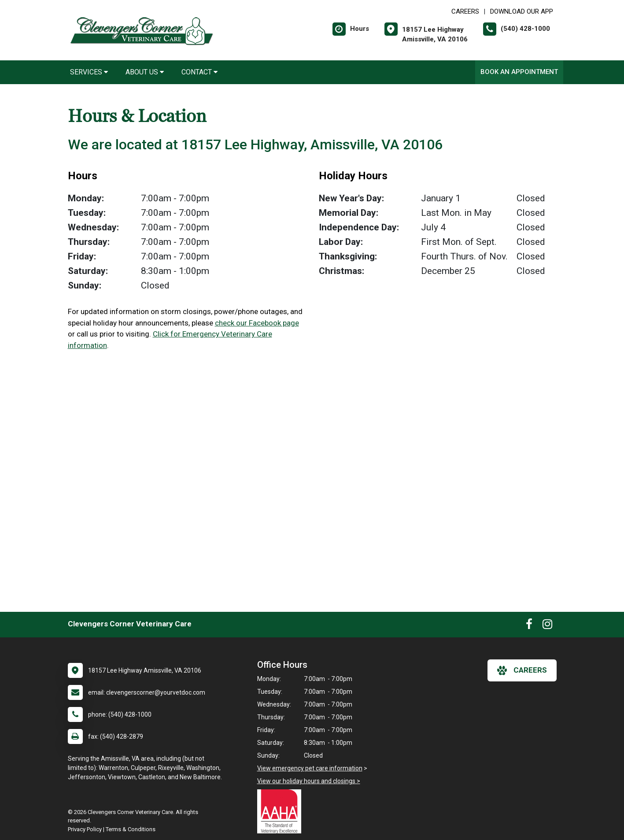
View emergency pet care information (310, 768)
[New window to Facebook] (529, 626)
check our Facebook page (257, 323)
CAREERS (465, 11)
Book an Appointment (519, 72)
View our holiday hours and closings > (309, 781)
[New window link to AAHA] (281, 811)
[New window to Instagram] (547, 626)
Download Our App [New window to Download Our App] (522, 11)
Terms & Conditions (131, 829)
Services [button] (89, 72)
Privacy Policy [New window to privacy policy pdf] (85, 829)
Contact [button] (199, 72)
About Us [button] (145, 72)
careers (522, 670)
